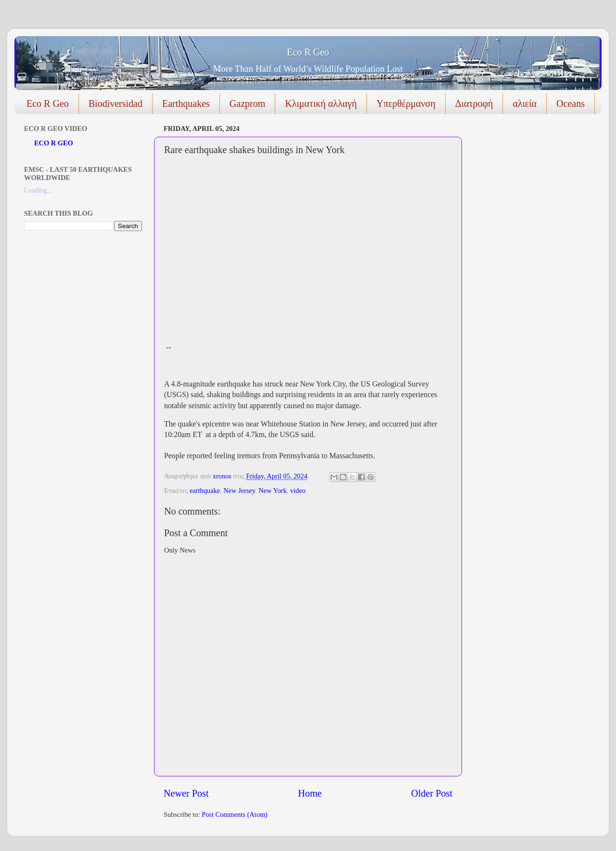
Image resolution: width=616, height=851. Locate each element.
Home (310, 793)
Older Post (432, 793)
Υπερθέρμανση (406, 103)
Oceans (571, 103)
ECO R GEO (54, 143)
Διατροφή (474, 103)
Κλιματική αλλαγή (321, 103)
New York (272, 490)
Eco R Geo (308, 52)
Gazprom (247, 103)
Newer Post (186, 793)
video (298, 490)
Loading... (38, 190)
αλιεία (525, 103)
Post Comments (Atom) (235, 814)
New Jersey (239, 490)
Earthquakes (186, 103)
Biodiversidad (115, 103)
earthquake (205, 490)
